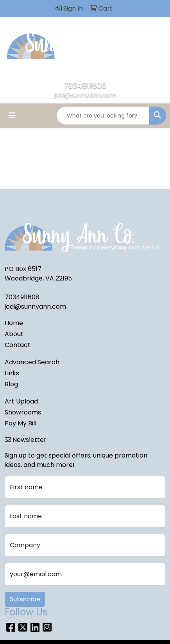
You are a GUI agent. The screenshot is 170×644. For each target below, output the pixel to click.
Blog (11, 384)
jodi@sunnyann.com (85, 95)
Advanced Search (32, 362)
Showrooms (23, 412)
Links (12, 373)
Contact (18, 345)
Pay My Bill (21, 423)
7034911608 (85, 85)
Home (14, 323)
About (14, 334)
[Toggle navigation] (12, 116)
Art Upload (21, 401)
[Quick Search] (103, 116)
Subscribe (25, 599)
